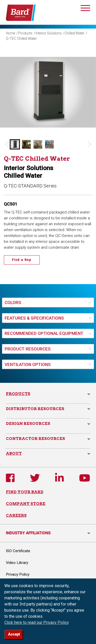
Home (10, 33)
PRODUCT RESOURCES (28, 349)
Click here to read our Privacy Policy (37, 622)
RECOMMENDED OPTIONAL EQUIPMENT (44, 333)
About (14, 453)
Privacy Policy (18, 574)
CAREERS (16, 515)
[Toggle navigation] (85, 9)
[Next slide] (90, 144)
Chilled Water (74, 33)
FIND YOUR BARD (25, 492)
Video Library (17, 563)
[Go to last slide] (6, 144)
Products (25, 33)
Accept (14, 634)
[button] (15, 144)
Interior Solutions (49, 33)
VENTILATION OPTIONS (28, 364)
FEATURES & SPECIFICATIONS (34, 318)
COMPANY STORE (26, 504)
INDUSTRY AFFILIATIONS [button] (48, 533)
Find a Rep (22, 260)
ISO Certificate (18, 551)
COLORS (13, 302)
